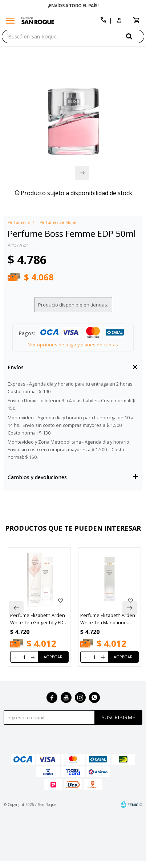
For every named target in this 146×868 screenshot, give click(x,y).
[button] (135, 36)
